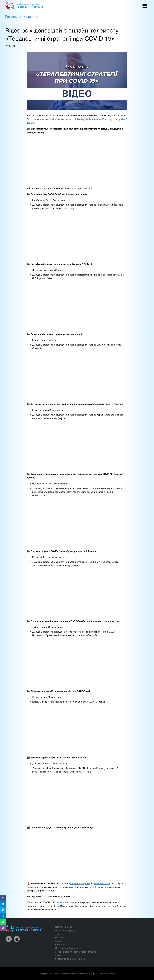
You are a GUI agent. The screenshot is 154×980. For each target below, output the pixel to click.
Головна (11, 16)
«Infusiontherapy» (65, 902)
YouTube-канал (102, 883)
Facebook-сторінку (80, 883)
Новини (29, 16)
